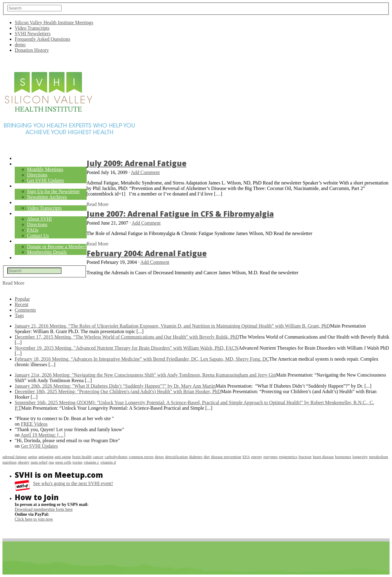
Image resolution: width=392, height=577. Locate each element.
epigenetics (288, 457)
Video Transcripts (32, 28)
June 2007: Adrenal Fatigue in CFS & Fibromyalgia (180, 214)
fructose (305, 457)
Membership (29, 241)
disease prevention (226, 457)
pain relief (39, 462)
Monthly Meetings (45, 169)
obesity (24, 462)
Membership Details (47, 252)
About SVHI (39, 219)
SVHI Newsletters (33, 34)
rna (51, 462)
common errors (141, 457)
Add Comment (145, 172)
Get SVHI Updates (45, 180)
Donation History (32, 50)
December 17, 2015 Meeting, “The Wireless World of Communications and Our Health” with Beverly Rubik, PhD (127, 337)
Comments (25, 310)
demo (20, 45)
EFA (246, 457)
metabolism (379, 457)
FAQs (33, 230)
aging (33, 457)
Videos (23, 203)
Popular (22, 299)
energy (257, 457)
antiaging (46, 457)
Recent (21, 304)
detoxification (176, 457)
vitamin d (108, 462)
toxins (78, 462)
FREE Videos (34, 424)
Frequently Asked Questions (42, 39)
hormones (343, 457)
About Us (25, 214)
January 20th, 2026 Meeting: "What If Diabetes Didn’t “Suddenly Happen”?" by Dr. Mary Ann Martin (115, 386)
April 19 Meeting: (43, 435)
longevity (360, 457)
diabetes (196, 457)
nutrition (9, 462)
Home (21, 159)
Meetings (26, 164)
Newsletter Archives (47, 197)
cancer (98, 457)
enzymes (271, 457)
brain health (82, 457)
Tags (19, 315)
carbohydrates (116, 457)
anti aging (63, 457)
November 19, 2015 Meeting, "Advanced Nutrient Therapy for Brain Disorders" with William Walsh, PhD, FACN (127, 348)
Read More (98, 204)
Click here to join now (34, 519)
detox (160, 457)
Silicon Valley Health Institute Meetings (54, 23)
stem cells (63, 462)
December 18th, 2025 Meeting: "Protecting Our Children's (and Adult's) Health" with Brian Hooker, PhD (118, 391)
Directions (37, 175)
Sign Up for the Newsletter (53, 191)
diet (207, 457)
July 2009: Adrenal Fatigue (137, 163)
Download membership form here (44, 509)
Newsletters (30, 186)
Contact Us (38, 235)
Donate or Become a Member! (57, 247)
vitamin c (91, 462)
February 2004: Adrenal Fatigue (147, 253)
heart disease (323, 457)
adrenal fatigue (15, 457)
